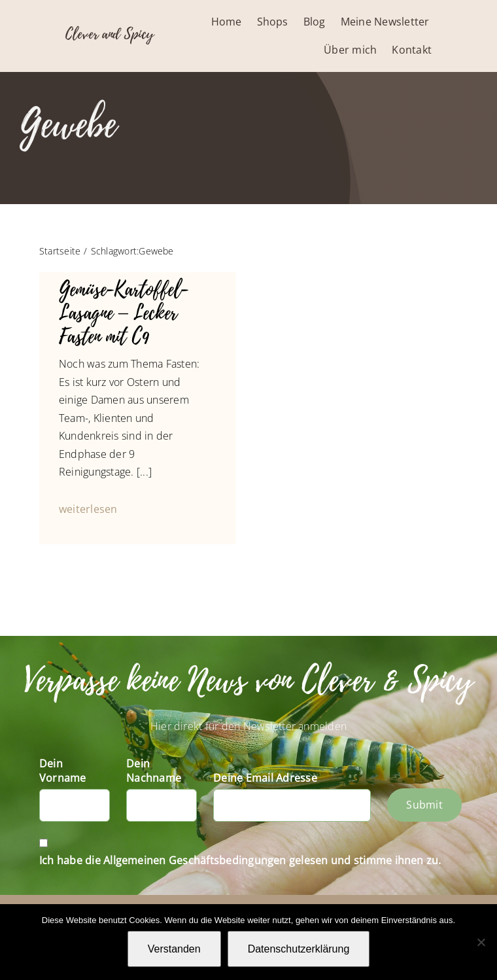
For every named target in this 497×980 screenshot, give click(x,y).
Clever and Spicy (110, 34)
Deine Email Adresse (265, 778)
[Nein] (481, 942)
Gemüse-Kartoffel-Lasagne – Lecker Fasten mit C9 (124, 313)
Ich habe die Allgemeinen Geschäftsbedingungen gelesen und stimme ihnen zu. (240, 860)
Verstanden (174, 949)
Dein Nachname (154, 771)
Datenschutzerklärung (299, 949)
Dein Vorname (63, 771)
